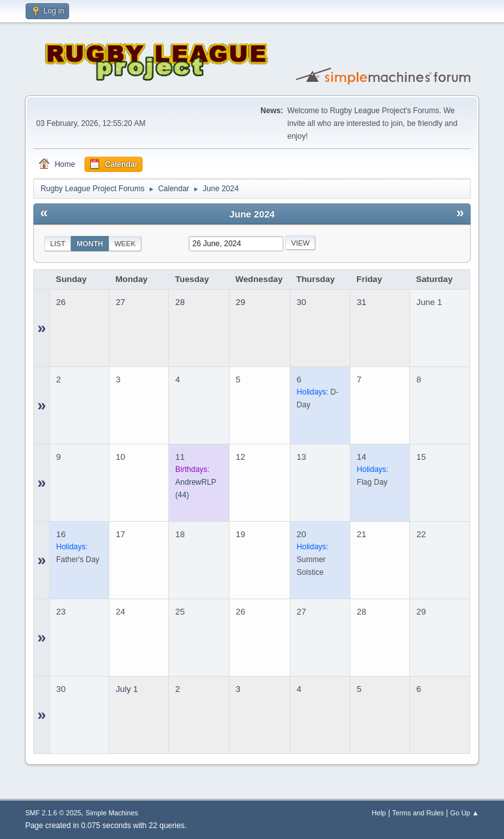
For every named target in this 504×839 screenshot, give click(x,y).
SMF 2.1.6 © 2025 (53, 813)
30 (302, 302)
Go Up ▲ (465, 813)
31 (362, 302)
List (58, 244)
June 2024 (252, 214)
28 (180, 302)
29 (241, 302)
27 (121, 302)
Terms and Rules (418, 813)
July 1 (127, 689)
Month (90, 244)
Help (379, 813)
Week (125, 244)
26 (61, 302)
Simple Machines (112, 813)
